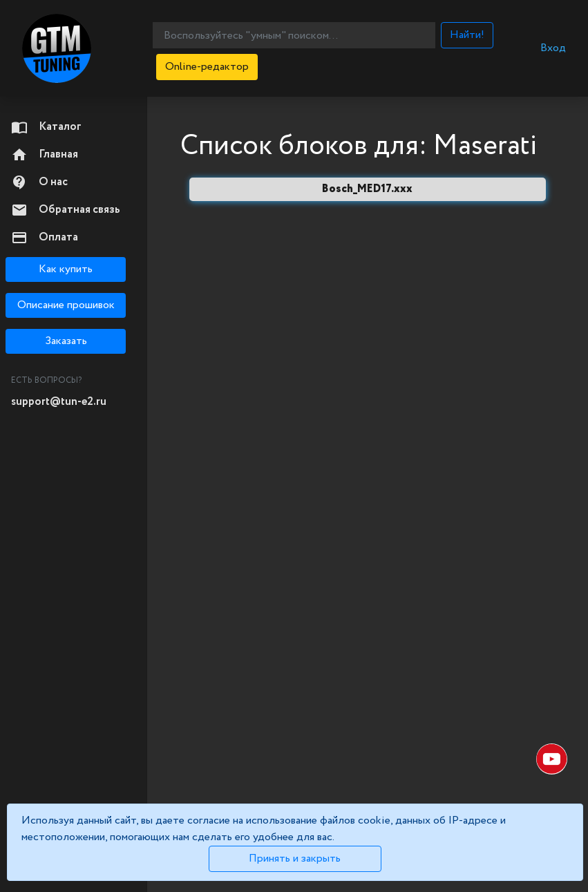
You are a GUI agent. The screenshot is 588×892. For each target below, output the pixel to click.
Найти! (467, 35)
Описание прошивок (66, 305)
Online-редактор (207, 67)
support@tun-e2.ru (59, 402)
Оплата (45, 238)
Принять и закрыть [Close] (295, 858)
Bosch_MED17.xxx (367, 189)
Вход (553, 48)
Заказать (66, 341)
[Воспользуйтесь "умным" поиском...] (294, 35)
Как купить (66, 269)
